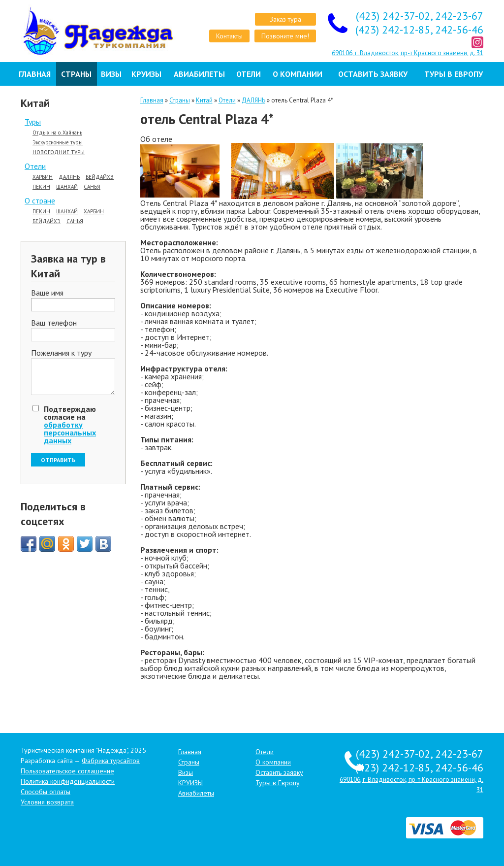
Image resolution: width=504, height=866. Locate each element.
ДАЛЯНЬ (69, 177)
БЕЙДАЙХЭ (100, 177)
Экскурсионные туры (58, 143)
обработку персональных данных (70, 433)
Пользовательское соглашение (67, 771)
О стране (40, 200)
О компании (298, 74)
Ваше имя (47, 293)
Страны (76, 74)
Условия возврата (47, 802)
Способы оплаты (46, 792)
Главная (35, 74)
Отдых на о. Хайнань (57, 133)
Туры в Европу (454, 74)
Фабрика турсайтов (111, 761)
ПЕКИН (41, 187)
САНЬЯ (92, 187)
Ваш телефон (54, 323)
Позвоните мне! (285, 36)
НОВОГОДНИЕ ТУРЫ (59, 152)
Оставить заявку (373, 74)
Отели (249, 74)
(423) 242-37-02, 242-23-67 (420, 16)
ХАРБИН (43, 177)
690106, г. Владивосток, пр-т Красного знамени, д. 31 (408, 53)
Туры (33, 122)
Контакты (229, 36)
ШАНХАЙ (67, 187)
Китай (204, 100)
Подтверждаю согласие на (70, 425)
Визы (111, 74)
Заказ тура (285, 19)
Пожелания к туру (61, 353)
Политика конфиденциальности (68, 781)
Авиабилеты (199, 74)
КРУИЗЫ (146, 74)
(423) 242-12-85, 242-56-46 (419, 30)
